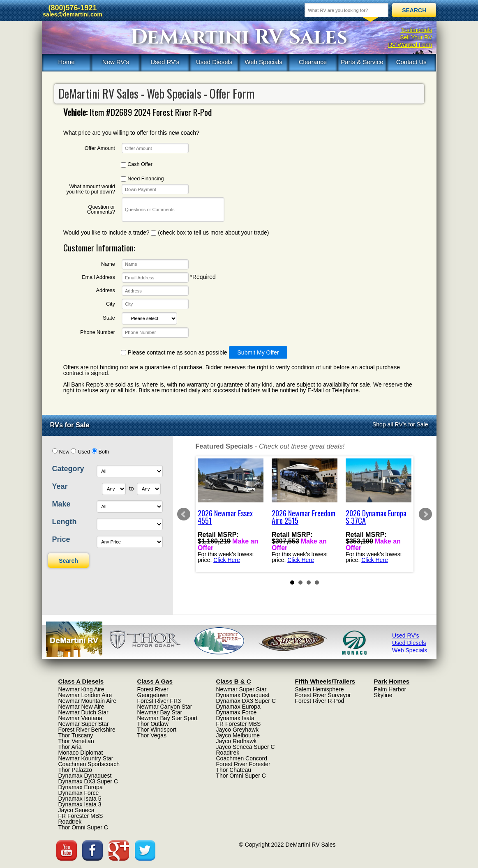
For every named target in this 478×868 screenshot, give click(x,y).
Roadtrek (70, 822)
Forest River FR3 (159, 701)
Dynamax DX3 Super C (88, 781)
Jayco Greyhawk (237, 730)
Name (108, 264)
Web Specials (263, 62)
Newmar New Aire (81, 707)
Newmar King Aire (81, 689)
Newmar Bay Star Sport (167, 718)
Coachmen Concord (242, 758)
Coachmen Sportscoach (89, 764)
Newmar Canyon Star (165, 707)
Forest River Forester (243, 764)
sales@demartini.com (72, 14)
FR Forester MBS (81, 816)
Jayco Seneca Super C (246, 747)
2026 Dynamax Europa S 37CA (376, 517)
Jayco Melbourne (238, 735)
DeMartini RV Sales (239, 37)
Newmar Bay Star (160, 712)
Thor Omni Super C (83, 827)
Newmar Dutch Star (83, 712)
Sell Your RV (416, 37)
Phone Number (98, 333)
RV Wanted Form (410, 45)
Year (60, 486)
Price (61, 539)
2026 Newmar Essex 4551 (225, 517)
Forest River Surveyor (323, 695)
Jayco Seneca (76, 810)
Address (106, 291)
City (111, 304)
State (109, 318)
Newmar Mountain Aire (88, 701)
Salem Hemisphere (320, 689)
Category (68, 469)
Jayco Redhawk (237, 741)
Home (66, 62)
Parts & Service (362, 62)
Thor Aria (70, 747)
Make (61, 504)
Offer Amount (100, 149)
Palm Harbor (390, 689)
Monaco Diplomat (81, 753)
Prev (184, 514)
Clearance (313, 62)
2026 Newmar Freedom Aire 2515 (304, 517)
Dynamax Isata (235, 718)
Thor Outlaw (153, 724)
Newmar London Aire (85, 695)
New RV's (116, 62)
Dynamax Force (79, 793)
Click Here (227, 559)
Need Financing (142, 179)
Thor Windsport (157, 730)
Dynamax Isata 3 (80, 804)
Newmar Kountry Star (86, 758)
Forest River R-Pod (320, 701)
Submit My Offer (258, 352)
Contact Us (411, 62)
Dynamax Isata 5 (80, 799)
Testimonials (416, 30)
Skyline (383, 695)
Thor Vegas (152, 735)
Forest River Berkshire (87, 730)
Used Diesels (214, 62)
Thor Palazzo (75, 770)
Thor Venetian (76, 741)
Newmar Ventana (80, 718)
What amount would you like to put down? (90, 189)
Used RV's (165, 62)
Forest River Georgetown (153, 692)
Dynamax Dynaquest (85, 776)
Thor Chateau (234, 770)
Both (104, 452)
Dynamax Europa (81, 787)
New (64, 452)
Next (425, 514)
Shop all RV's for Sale (400, 424)
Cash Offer (137, 165)
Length (65, 522)
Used (84, 452)
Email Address (98, 277)
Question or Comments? (101, 210)
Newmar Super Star (84, 724)
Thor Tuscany (76, 735)
